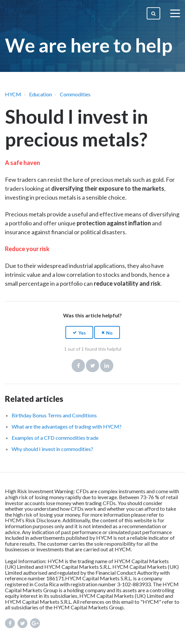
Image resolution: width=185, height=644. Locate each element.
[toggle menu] (175, 13)
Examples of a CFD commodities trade (55, 438)
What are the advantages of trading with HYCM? (67, 426)
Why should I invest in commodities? (52, 449)
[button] (79, 332)
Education (40, 94)
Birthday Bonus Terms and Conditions (54, 415)
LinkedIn (107, 366)
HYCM (13, 94)
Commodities (75, 94)
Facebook (78, 366)
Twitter (92, 366)
